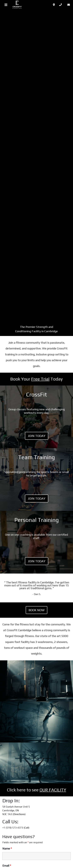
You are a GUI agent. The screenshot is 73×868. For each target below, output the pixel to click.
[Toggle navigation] (6, 5)
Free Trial (40, 379)
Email (7, 866)
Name (7, 849)
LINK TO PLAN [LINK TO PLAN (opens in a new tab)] (36, 542)
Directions (19, 814)
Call (27, 828)
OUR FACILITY (53, 790)
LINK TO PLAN (36, 417)
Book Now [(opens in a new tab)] (36, 610)
